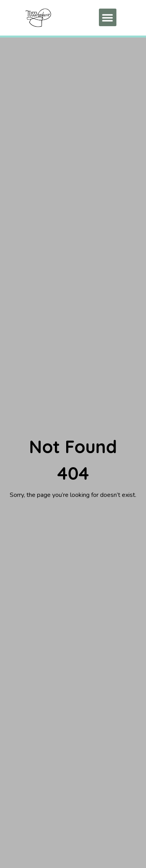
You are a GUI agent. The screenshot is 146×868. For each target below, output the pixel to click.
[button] (108, 17)
